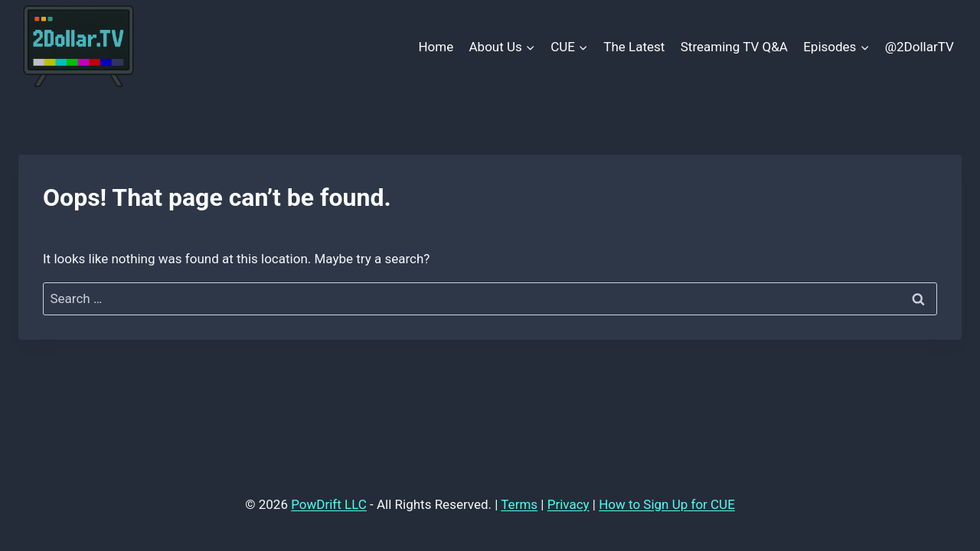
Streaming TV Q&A (734, 47)
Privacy (568, 504)
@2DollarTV (920, 47)
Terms (519, 504)
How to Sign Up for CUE (667, 504)
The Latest (634, 47)
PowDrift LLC (329, 504)
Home (436, 47)
